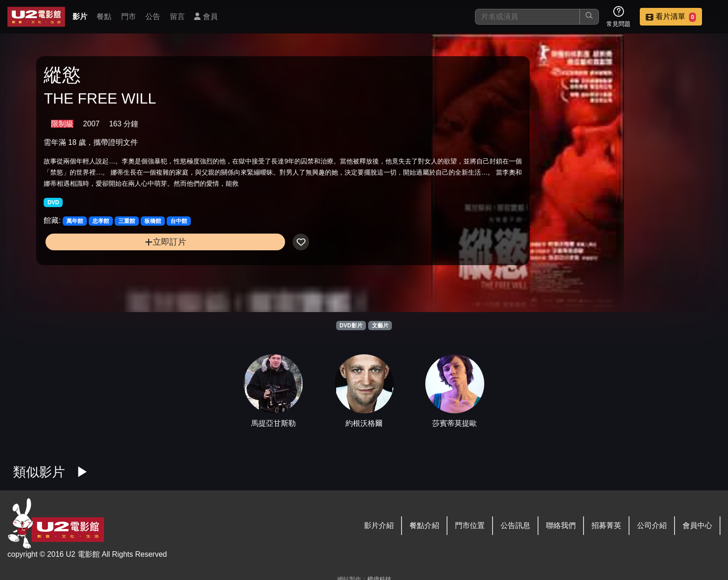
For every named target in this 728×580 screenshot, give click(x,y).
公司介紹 (652, 525)
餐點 (104, 16)
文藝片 (380, 326)
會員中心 (697, 525)
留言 (177, 16)
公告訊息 (515, 525)
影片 (80, 16)
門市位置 (470, 525)
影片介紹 (379, 525)
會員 (206, 16)
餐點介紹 (424, 525)
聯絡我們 (561, 525)
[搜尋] (527, 17)
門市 (129, 16)
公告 (153, 16)
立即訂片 (124, 261)
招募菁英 (606, 525)
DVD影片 (351, 326)
